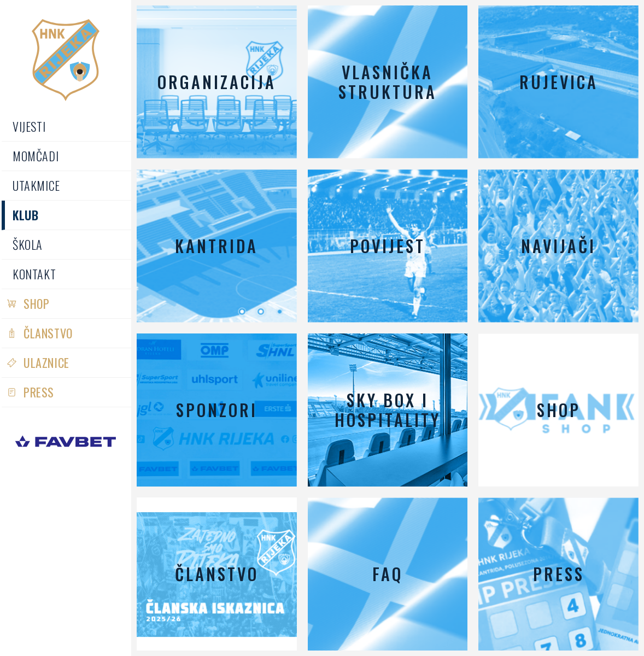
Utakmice (36, 185)
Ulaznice (46, 362)
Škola (28, 244)
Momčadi (36, 156)
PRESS (39, 392)
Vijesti (29, 126)
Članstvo (48, 333)
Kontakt (34, 274)
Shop (36, 303)
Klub (25, 215)
